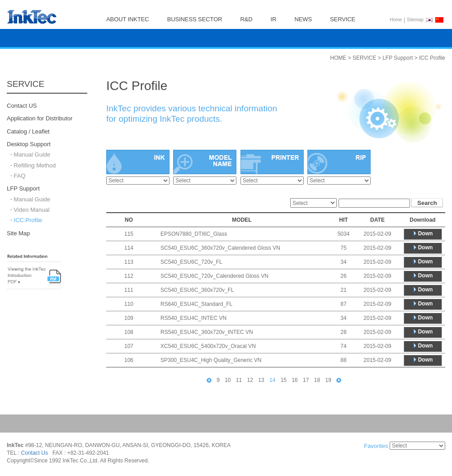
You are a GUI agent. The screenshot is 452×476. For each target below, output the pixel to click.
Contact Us (35, 453)
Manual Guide (32, 155)
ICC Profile (28, 221)
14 (272, 380)
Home (396, 20)
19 (328, 380)
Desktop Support (29, 144)
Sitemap (415, 20)
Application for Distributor (40, 119)
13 (261, 380)
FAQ (19, 176)
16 (294, 380)
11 (239, 380)
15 (284, 380)
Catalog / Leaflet (28, 131)
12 (250, 380)
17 (306, 380)
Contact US (22, 106)
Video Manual (31, 210)
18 (317, 380)
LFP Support (23, 189)
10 (228, 380)
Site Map (18, 233)
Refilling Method (35, 165)
